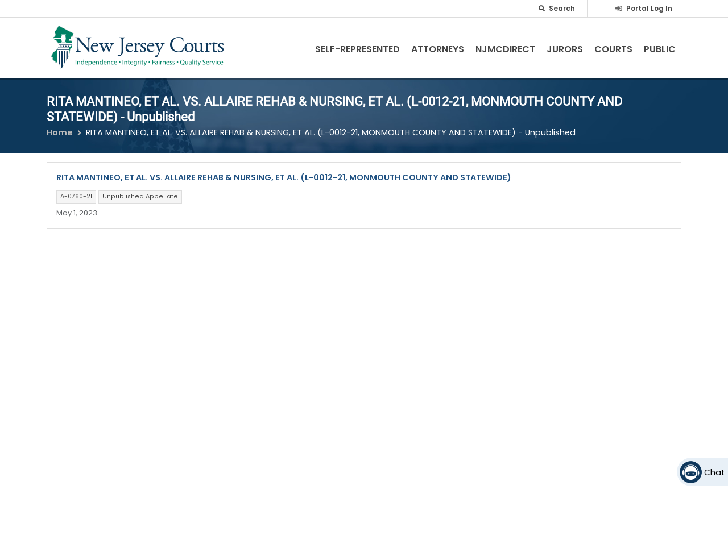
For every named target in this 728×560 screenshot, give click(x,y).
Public (660, 49)
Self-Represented (357, 49)
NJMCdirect (505, 49)
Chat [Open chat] (714, 472)
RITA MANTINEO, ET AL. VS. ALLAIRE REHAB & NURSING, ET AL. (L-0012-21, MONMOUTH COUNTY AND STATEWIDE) (284, 177)
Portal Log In (649, 8)
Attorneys (438, 49)
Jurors (565, 49)
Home (60, 132)
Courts (613, 49)
